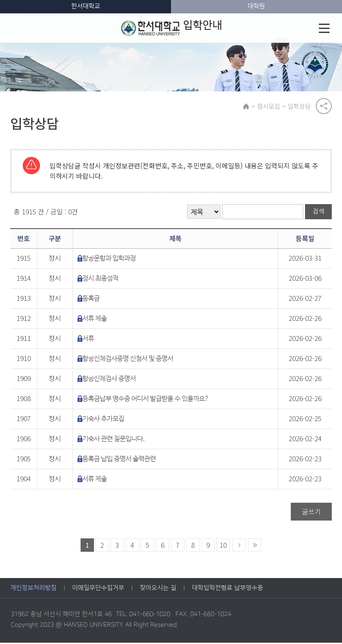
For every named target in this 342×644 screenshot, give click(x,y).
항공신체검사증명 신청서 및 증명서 (128, 360)
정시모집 (269, 107)
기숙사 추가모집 (103, 420)
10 (223, 546)
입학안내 (171, 28)
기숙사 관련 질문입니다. (114, 440)
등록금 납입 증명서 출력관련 (119, 460)
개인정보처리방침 (33, 590)
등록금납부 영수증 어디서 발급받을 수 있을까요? (146, 400)
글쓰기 (311, 513)
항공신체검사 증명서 (109, 380)
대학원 (256, 6)
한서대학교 (86, 6)
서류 (88, 340)
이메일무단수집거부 (98, 590)
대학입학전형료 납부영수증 (228, 590)
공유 (324, 107)
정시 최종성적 (100, 280)
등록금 (91, 300)
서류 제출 (95, 320)
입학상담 (300, 107)
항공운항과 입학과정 (109, 260)
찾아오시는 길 (158, 590)
